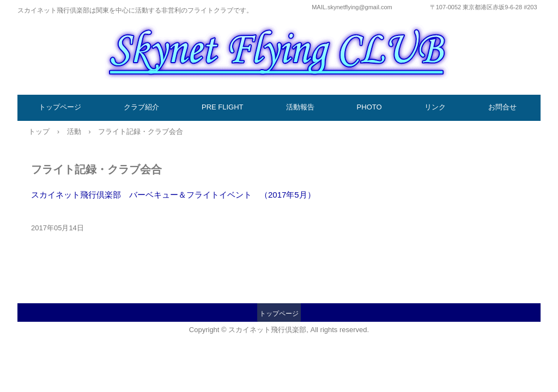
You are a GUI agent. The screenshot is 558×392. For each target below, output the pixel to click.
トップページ (60, 107)
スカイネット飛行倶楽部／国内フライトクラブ (279, 50)
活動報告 (300, 107)
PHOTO (369, 107)
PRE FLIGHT (223, 107)
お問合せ (502, 107)
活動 (74, 131)
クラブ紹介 (141, 107)
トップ (39, 131)
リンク (435, 107)
